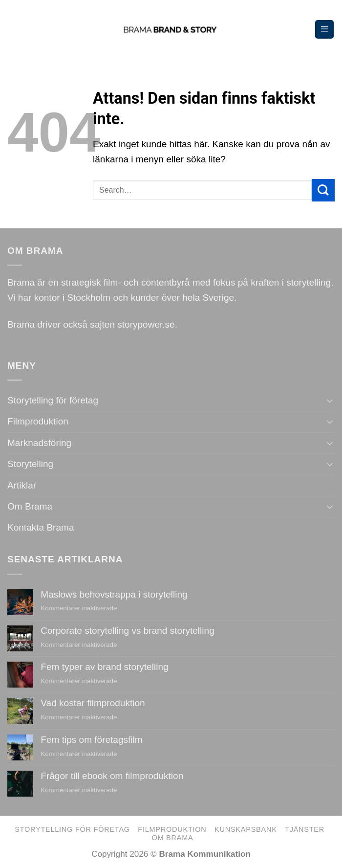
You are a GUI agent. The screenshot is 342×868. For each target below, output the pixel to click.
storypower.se (146, 324)
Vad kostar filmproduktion (93, 703)
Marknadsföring (39, 443)
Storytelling (30, 464)
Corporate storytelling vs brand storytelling (127, 631)
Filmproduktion (38, 421)
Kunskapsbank (246, 829)
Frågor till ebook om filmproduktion (112, 776)
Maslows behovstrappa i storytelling (114, 594)
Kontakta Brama (41, 527)
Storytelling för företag (53, 400)
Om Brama (30, 506)
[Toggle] (330, 401)
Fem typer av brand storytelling (104, 667)
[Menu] (324, 30)
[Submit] (323, 190)
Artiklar (22, 485)
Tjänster (305, 829)
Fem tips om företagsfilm (91, 740)
